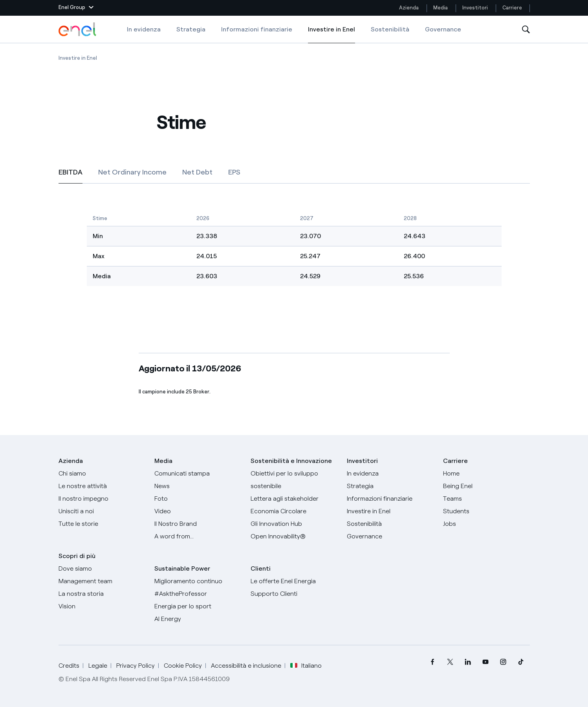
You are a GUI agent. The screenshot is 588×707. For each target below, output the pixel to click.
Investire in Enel (332, 35)
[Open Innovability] (294, 536)
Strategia (191, 29)
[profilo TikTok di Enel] (521, 662)
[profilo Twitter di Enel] (450, 662)
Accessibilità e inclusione (246, 666)
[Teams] (486, 499)
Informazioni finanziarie (257, 29)
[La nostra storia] (102, 594)
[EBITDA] (294, 243)
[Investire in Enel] (390, 511)
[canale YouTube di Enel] (486, 662)
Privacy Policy (136, 666)
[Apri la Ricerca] (526, 30)
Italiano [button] (306, 666)
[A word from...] (198, 536)
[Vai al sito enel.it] (294, 581)
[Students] (486, 511)
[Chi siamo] (102, 474)
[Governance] (390, 536)
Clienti (261, 568)
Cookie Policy (183, 666)
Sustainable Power (182, 568)
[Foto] (198, 499)
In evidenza (144, 29)
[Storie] (102, 524)
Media (441, 8)
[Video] (198, 511)
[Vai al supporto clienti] (294, 594)
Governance (443, 29)
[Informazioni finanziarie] (390, 499)
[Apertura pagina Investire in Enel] (78, 58)
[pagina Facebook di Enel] (433, 662)
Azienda (409, 8)
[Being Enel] (486, 486)
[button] (76, 8)
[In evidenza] (390, 474)
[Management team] (102, 581)
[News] (198, 486)
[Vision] (102, 606)
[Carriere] (486, 474)
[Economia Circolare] (294, 511)
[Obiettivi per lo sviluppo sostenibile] (294, 480)
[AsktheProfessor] (198, 594)
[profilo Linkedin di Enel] (468, 662)
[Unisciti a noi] (102, 511)
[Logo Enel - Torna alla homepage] (78, 29)
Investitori (475, 8)
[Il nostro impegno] (102, 499)
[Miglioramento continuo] (198, 581)
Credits (69, 666)
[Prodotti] (102, 486)
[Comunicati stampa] (198, 474)
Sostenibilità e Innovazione (291, 461)
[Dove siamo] (102, 569)
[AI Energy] (198, 619)
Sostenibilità (390, 29)
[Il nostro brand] (198, 524)
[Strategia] (390, 486)
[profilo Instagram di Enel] (503, 662)
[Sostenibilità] (390, 524)
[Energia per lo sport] (198, 606)
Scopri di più (77, 556)
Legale (98, 666)
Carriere (513, 8)
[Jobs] (486, 524)
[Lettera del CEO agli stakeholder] (294, 499)
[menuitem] (433, 662)
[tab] (71, 172)
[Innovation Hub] (294, 524)
